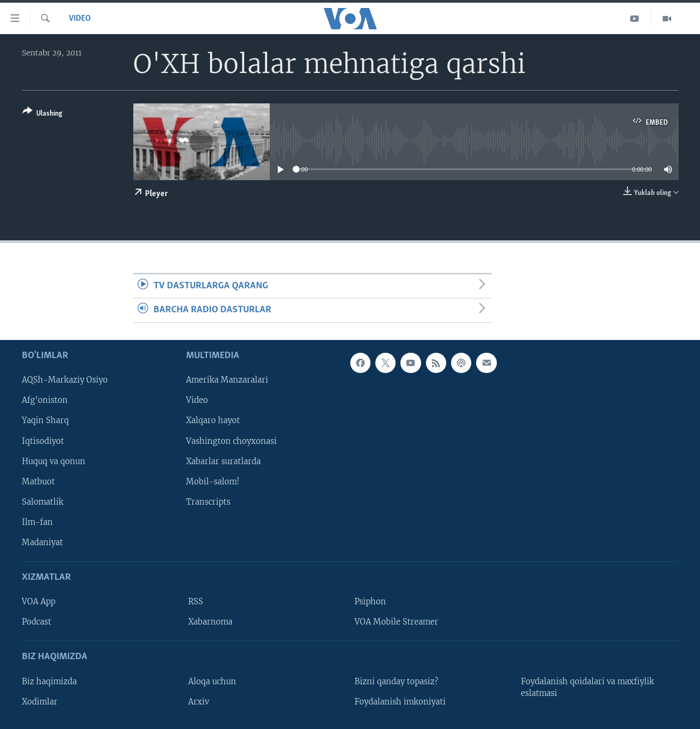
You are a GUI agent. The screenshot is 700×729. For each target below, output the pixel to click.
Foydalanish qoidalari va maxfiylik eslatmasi (588, 687)
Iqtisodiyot (43, 441)
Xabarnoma (210, 622)
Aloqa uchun (212, 681)
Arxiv (199, 701)
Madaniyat (42, 542)
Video (80, 19)
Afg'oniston (45, 400)
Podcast (37, 622)
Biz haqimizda (49, 681)
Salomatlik (43, 501)
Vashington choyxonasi (231, 441)
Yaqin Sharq (45, 420)
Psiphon (370, 602)
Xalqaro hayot (213, 420)
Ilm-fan (37, 522)
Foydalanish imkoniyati (400, 701)
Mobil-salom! (213, 481)
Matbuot (38, 481)
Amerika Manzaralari (227, 380)
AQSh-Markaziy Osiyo (65, 380)
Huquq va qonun (54, 461)
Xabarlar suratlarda (223, 461)
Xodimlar (40, 701)
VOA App (39, 602)
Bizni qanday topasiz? (396, 681)
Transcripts (208, 501)
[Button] (42, 114)
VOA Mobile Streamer (396, 622)
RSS (196, 602)
